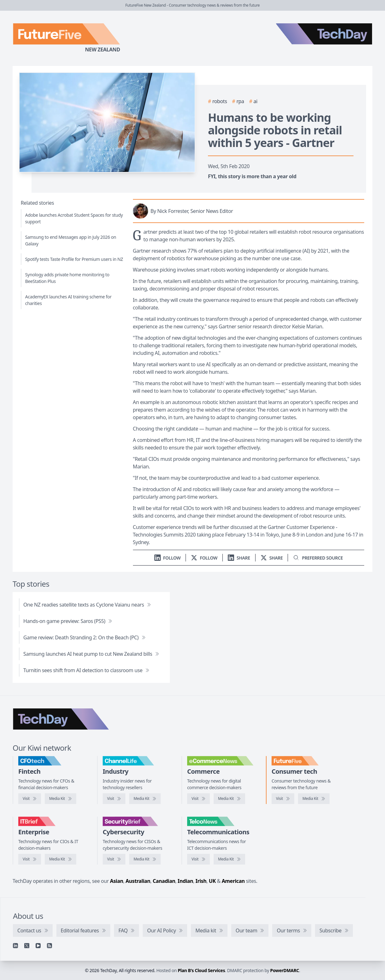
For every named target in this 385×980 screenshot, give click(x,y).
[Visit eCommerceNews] (198, 799)
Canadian (164, 881)
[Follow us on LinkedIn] (168, 558)
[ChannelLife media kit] (145, 799)
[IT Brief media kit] (60, 859)
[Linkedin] (15, 946)
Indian (185, 881)
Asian (117, 881)
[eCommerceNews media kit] (229, 799)
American (233, 881)
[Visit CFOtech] (30, 799)
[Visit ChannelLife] (114, 799)
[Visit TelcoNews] (198, 859)
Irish (201, 881)
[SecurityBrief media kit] (145, 859)
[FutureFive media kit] (314, 799)
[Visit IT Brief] (30, 859)
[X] (27, 946)
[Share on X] (272, 558)
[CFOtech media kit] (60, 799)
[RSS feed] (49, 946)
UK (212, 881)
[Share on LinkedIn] (239, 558)
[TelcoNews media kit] (229, 859)
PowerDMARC (285, 970)
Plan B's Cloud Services (201, 970)
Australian (138, 881)
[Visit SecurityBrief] (114, 859)
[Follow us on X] (204, 558)
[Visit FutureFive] (283, 799)
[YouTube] (38, 946)
